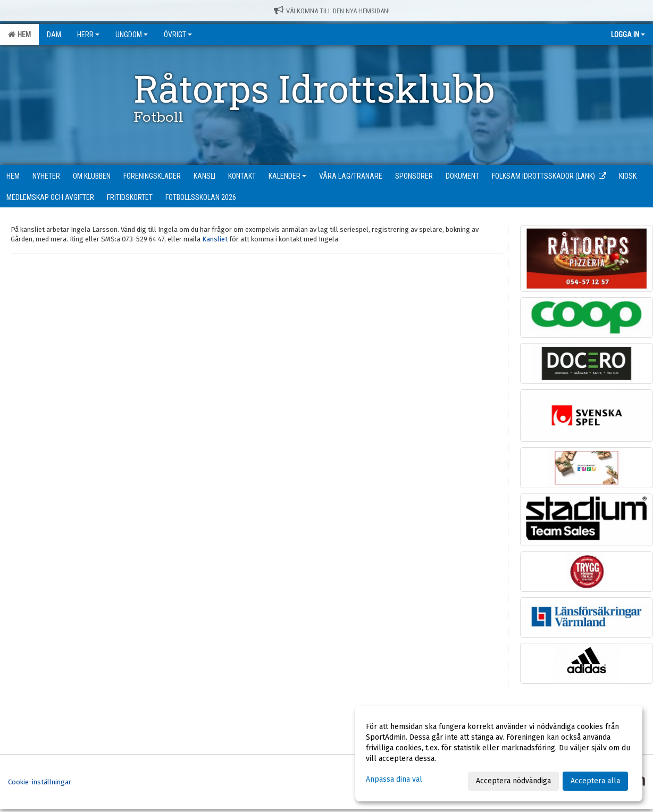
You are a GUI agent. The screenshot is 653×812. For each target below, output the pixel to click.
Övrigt (178, 35)
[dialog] (499, 754)
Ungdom (132, 35)
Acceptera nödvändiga (513, 781)
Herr (88, 35)
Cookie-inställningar (40, 782)
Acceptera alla (595, 781)
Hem (19, 35)
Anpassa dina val (394, 779)
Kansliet (215, 239)
